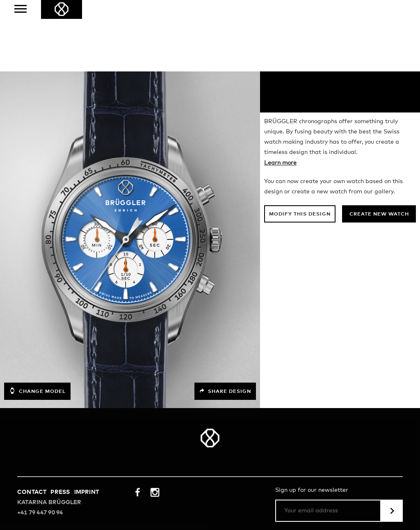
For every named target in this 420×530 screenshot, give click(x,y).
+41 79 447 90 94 (40, 441)
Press (60, 421)
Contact (32, 421)
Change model (37, 319)
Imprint (87, 421)
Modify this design (300, 143)
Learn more (280, 92)
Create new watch (379, 143)
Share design (225, 320)
